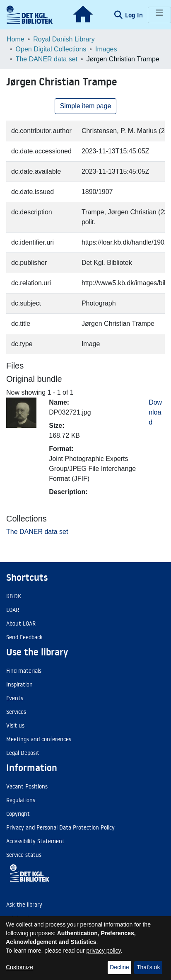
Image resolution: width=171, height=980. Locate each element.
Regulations (21, 800)
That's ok (148, 967)
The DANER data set (47, 59)
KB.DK (14, 596)
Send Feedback (24, 637)
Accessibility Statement (35, 841)
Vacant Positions (27, 786)
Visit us (15, 725)
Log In (135, 15)
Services (16, 712)
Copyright (18, 814)
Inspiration (19, 684)
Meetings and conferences (39, 739)
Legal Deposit (23, 753)
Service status (24, 855)
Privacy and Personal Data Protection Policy (60, 827)
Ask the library (24, 905)
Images (106, 49)
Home (16, 39)
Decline (119, 967)
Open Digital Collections (51, 49)
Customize (19, 967)
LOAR (13, 610)
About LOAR (21, 623)
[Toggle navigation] (159, 15)
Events (15, 698)
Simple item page (86, 106)
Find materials (24, 671)
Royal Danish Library (64, 39)
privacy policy (104, 951)
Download (155, 412)
